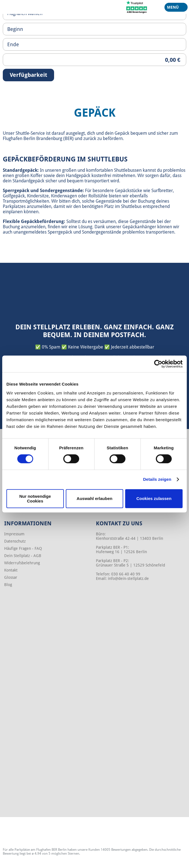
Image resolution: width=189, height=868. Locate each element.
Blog (8, 585)
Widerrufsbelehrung (22, 563)
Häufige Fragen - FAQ (23, 548)
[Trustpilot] (137, 7)
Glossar (11, 577)
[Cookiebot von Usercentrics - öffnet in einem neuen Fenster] (158, 364)
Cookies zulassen (154, 498)
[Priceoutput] (94, 60)
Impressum (14, 534)
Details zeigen (157, 479)
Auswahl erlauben (94, 498)
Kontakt (11, 570)
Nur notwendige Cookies (35, 499)
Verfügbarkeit (28, 75)
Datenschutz (15, 541)
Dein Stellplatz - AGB (23, 556)
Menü (174, 8)
